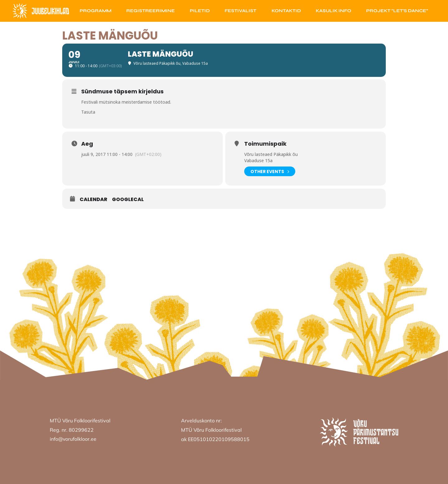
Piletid (200, 11)
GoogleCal (128, 200)
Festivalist (240, 11)
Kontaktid (286, 11)
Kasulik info (334, 11)
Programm (96, 11)
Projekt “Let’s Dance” (397, 11)
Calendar (93, 200)
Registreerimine (151, 11)
